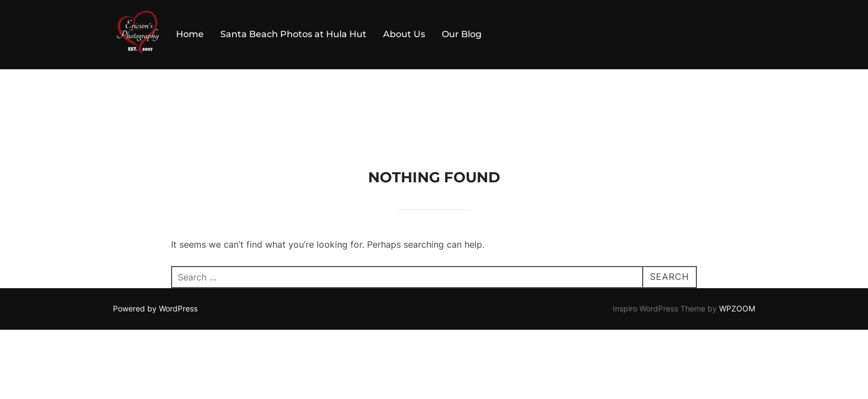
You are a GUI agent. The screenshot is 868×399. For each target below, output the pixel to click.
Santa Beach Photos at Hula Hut (293, 34)
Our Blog (462, 34)
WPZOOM (737, 239)
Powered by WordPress (155, 239)
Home (190, 34)
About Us (404, 34)
